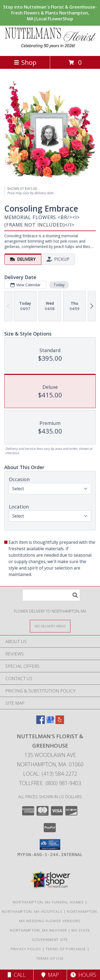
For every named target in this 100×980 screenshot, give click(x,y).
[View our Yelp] (60, 722)
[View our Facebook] (41, 722)
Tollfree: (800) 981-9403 (50, 783)
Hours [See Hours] (83, 975)
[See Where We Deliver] (50, 626)
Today (59, 284)
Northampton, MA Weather (38, 930)
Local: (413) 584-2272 (50, 774)
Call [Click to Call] (17, 975)
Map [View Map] (50, 975)
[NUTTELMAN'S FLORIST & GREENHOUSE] (50, 48)
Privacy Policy (26, 949)
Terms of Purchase (66, 949)
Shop (25, 62)
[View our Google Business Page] (50, 722)
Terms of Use (50, 958)
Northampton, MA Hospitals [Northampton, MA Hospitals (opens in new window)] (32, 911)
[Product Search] (51, 595)
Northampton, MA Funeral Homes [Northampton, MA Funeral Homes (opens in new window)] (48, 902)
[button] (50, 845)
